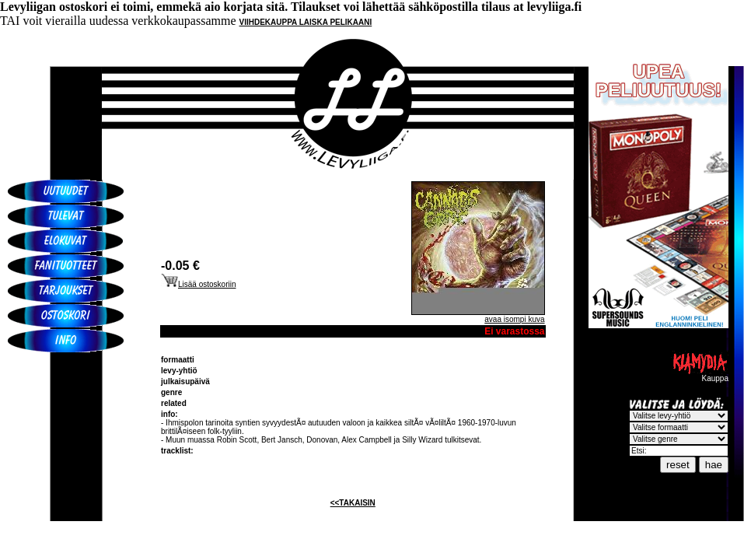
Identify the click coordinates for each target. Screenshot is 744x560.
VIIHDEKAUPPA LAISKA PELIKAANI (306, 22)
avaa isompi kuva (514, 319)
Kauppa (700, 375)
